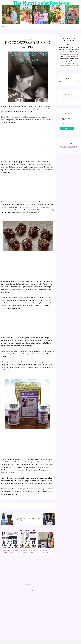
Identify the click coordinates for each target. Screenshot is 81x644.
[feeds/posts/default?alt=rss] (78, 98)
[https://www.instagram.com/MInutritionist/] (60, 98)
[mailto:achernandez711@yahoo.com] (69, 101)
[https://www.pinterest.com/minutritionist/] (64, 98)
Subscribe (67, 128)
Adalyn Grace (39, 506)
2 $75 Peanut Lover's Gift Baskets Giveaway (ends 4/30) (70, 147)
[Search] (78, 82)
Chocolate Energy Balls (16, 289)
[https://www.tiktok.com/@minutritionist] (71, 98)
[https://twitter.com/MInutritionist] (74, 98)
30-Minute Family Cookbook (68, 54)
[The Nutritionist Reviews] (41, 23)
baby (45, 506)
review (49, 506)
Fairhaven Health (7, 473)
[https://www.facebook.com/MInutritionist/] (67, 98)
